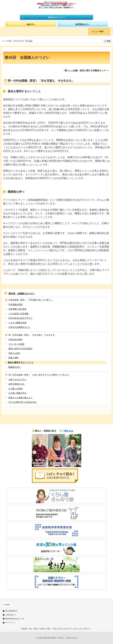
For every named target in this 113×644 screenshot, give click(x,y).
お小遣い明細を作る (17, 393)
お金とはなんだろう (17, 379)
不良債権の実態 (15, 305)
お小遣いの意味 (15, 389)
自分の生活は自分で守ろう (20, 318)
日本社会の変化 (15, 339)
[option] (40, 451)
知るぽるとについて (56, 17)
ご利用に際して (11, 615)
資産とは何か (14, 353)
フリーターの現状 (16, 344)
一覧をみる (68, 431)
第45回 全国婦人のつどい (22, 294)
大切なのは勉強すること (19, 327)
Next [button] (79, 452)
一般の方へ (30, 24)
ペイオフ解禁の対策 (17, 323)
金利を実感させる (16, 384)
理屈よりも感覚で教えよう (20, 398)
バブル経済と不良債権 (18, 314)
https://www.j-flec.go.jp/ (50, 5)
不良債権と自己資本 (17, 309)
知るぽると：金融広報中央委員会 (57, 11)
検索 (109, 41)
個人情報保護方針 (11, 611)
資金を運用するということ (21, 362)
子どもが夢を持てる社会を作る (22, 402)
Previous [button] (34, 452)
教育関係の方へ (83, 24)
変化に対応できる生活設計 (20, 349)
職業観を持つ (14, 367)
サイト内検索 (7, 41)
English (8, 604)
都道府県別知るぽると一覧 (14, 619)
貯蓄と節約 (13, 358)
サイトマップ (10, 623)
